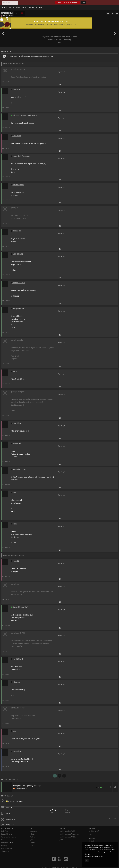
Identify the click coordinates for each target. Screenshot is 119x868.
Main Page (5, 831)
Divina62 (16, 561)
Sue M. (15, 371)
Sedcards (4, 8)
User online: (7, 843)
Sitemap (4, 846)
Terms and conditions (9, 837)
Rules (3, 840)
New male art (17, 751)
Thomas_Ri (17, 231)
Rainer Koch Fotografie (21, 156)
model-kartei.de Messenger (69, 834)
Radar (33, 846)
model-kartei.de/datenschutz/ (94, 856)
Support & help (7, 834)
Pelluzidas (16, 90)
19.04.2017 (9, 808)
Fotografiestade (18, 309)
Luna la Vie (9, 16)
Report (8, 82)
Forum (24, 8)
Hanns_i (15, 524)
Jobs (29, 8)
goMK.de (62, 840)
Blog (40, 8)
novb (14, 492)
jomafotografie (18, 185)
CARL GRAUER (18, 254)
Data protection (7, 849)
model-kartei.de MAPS (67, 831)
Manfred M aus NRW (20, 607)
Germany (11, 801)
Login (84, 3)
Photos (11, 8)
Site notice (5, 851)
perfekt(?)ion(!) (18, 659)
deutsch (91, 841)
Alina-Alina (17, 136)
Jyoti (14, 731)
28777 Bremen (20, 801)
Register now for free (68, 2)
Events (35, 8)
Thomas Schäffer (19, 283)
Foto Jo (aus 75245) (19, 469)
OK (87, 861)
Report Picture (113, 819)
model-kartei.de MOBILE (68, 837)
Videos (18, 8)
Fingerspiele (7, 13)
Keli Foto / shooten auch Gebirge (25, 115)
